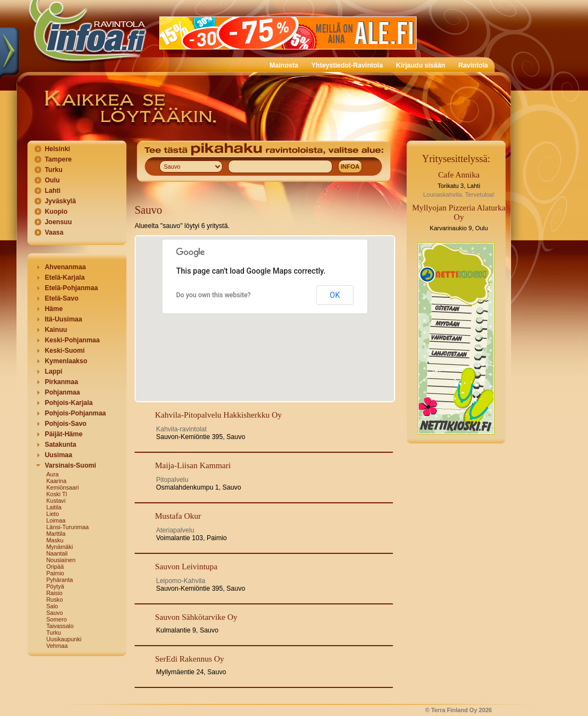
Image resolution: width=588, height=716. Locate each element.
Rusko (54, 600)
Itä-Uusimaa (63, 319)
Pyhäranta (60, 580)
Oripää (55, 567)
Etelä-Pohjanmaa (71, 288)
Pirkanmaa (61, 382)
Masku (55, 540)
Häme (54, 309)
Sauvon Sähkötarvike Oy (196, 617)
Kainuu (56, 330)
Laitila (54, 507)
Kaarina (56, 481)
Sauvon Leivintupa (186, 567)
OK (335, 295)
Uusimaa (58, 455)
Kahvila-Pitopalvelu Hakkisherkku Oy (218, 415)
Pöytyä (55, 586)
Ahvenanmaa (65, 267)
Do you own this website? (214, 295)
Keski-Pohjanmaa (72, 340)
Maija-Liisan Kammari (193, 465)
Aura (52, 474)
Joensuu (58, 222)
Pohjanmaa (62, 392)
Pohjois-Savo (65, 424)
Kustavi (56, 501)
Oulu (52, 180)
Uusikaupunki (64, 639)
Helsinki (57, 149)
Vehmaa (57, 646)
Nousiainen (61, 560)
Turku (53, 170)
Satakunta (60, 445)
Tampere (58, 159)
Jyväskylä (60, 201)
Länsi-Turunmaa (67, 527)
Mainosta (284, 65)
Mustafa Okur (178, 516)
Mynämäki (60, 547)
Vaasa (54, 232)
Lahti (52, 191)
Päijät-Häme (63, 434)
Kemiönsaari (62, 487)
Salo (52, 606)
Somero (56, 619)
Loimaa (56, 520)
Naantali (57, 553)
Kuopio (56, 212)
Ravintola (473, 65)
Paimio (55, 573)
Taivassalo (60, 626)
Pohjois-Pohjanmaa (75, 413)
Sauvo (54, 613)
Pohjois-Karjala (68, 403)
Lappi (53, 371)
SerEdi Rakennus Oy (190, 659)
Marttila (56, 534)
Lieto (52, 514)
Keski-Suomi (65, 351)
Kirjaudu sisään (421, 65)
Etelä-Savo (61, 298)
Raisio (54, 593)
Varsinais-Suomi (70, 465)
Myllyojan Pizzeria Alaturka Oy (459, 212)
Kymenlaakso (66, 361)
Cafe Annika (459, 175)
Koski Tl (57, 494)
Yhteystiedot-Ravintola (347, 65)
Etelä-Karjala (65, 277)
